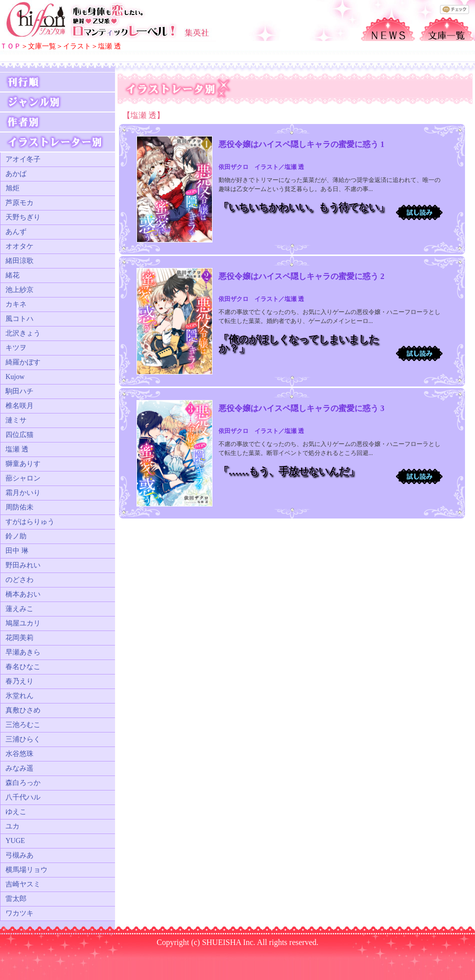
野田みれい (23, 565)
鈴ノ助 (16, 536)
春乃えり (19, 681)
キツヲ (16, 348)
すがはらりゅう (30, 522)
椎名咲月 (19, 406)
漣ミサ (16, 420)
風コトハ (19, 319)
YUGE (15, 841)
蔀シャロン (23, 478)
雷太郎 (16, 899)
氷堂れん (19, 696)
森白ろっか (23, 783)
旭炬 (12, 188)
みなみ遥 (19, 768)
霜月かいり (23, 493)
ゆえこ (16, 812)
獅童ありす (23, 464)
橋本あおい (23, 594)
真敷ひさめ (23, 710)
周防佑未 (19, 507)
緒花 (12, 275)
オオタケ (19, 246)
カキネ (16, 304)
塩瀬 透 (17, 449)
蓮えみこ (19, 609)
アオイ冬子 (23, 159)
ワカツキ (19, 913)
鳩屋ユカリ (23, 623)
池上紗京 (19, 290)
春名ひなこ (23, 667)
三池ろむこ (23, 725)
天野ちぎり (23, 217)
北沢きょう (23, 333)
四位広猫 (19, 435)
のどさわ (19, 580)
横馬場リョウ (26, 870)
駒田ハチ (19, 391)
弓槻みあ (19, 855)
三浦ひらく (23, 739)
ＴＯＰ (10, 46)
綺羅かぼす (23, 362)
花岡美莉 (19, 638)
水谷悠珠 (19, 754)
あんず (16, 232)
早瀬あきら (23, 652)
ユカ (12, 826)
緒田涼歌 (19, 261)
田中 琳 (17, 551)
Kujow (15, 377)
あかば (16, 174)
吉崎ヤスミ (23, 884)
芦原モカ (19, 203)
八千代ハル (23, 797)
